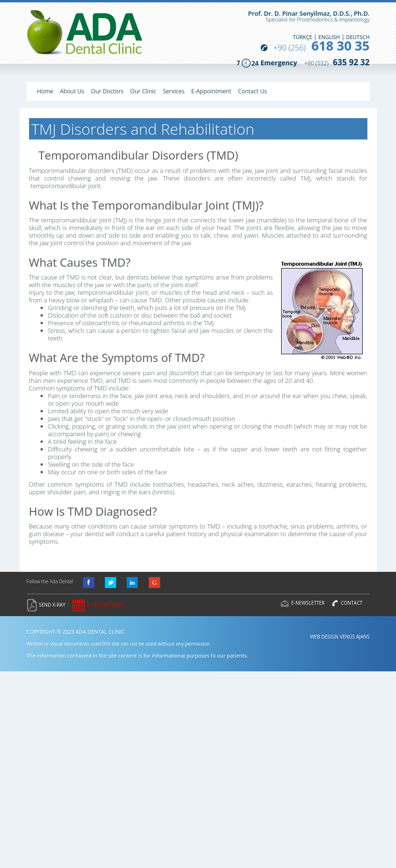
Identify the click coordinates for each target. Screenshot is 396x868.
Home (45, 91)
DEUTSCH (358, 37)
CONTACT (351, 603)
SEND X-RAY (52, 605)
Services (174, 91)
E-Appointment (211, 91)
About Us (72, 91)
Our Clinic (143, 91)
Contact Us (252, 91)
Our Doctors (107, 91)
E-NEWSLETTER (308, 603)
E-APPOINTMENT (106, 605)
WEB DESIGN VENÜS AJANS (340, 637)
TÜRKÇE (303, 37)
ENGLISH (329, 37)
